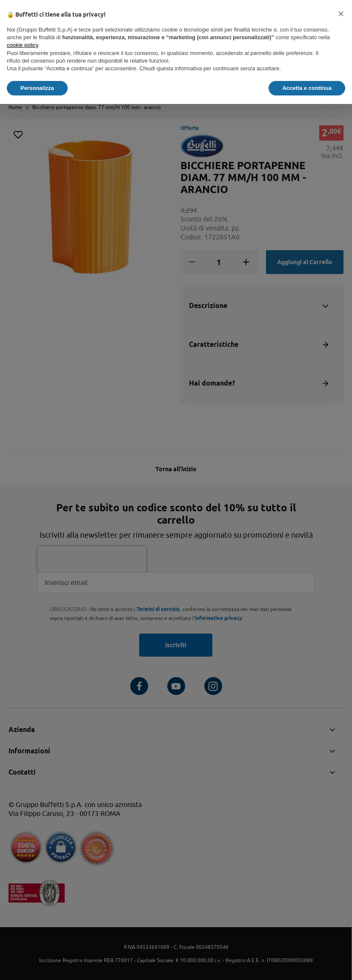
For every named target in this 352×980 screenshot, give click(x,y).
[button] (341, 14)
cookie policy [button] (22, 45)
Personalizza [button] (37, 88)
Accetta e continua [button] (307, 88)
